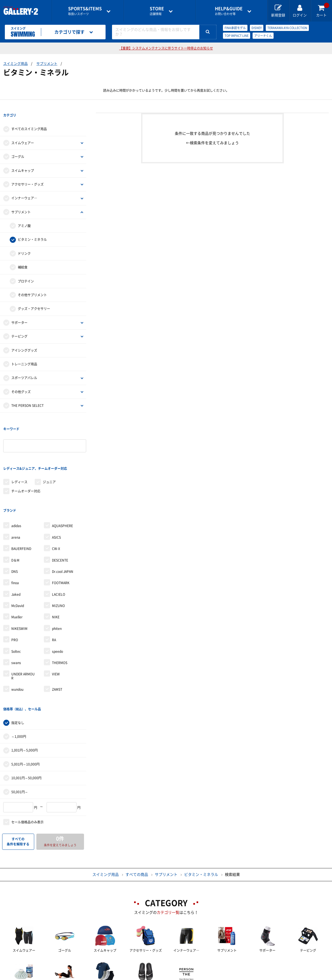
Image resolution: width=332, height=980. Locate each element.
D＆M (15, 526)
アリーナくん (263, 36)
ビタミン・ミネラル (32, 231)
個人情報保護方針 (244, 976)
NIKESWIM (19, 594)
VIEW (56, 640)
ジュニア (49, 456)
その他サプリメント (32, 286)
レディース (19, 456)
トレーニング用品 (24, 355)
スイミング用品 (15, 64)
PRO (15, 606)
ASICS (56, 503)
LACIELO (59, 560)
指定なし (18, 680)
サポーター (19, 314)
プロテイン (26, 273)
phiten (57, 594)
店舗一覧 (38, 976)
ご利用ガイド (77, 976)
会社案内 (166, 976)
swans (16, 629)
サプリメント (47, 64)
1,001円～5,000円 (25, 707)
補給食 (23, 259)
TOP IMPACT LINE (237, 36)
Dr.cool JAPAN (63, 537)
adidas (16, 492)
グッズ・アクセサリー (34, 300)
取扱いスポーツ (85, 11)
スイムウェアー (23, 134)
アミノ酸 (24, 217)
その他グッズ (21, 383)
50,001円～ (20, 749)
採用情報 (201, 976)
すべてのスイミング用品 (29, 121)
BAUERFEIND (21, 514)
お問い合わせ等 (229, 11)
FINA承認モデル (235, 28)
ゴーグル (18, 148)
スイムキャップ (23, 162)
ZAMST (57, 655)
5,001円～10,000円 (25, 721)
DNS (15, 537)
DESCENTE (60, 526)
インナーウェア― (24, 190)
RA (54, 606)
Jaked (16, 560)
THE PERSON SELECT (27, 397)
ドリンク (24, 245)
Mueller (17, 583)
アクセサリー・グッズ (27, 176)
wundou (17, 655)
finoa (15, 549)
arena (16, 503)
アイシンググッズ (24, 342)
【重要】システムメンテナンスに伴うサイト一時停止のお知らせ (166, 48)
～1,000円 (19, 694)
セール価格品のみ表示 (27, 779)
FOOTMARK (61, 549)
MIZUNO (58, 572)
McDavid (18, 572)
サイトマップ (291, 976)
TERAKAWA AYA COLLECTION (287, 28)
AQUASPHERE (62, 492)
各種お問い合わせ (123, 976)
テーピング (19, 328)
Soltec (16, 617)
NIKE (56, 583)
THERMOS (60, 629)
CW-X (56, 514)
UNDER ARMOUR (23, 642)
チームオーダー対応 (26, 466)
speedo (57, 617)
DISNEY (257, 28)
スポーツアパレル (24, 369)
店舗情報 (157, 11)
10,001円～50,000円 (26, 735)
